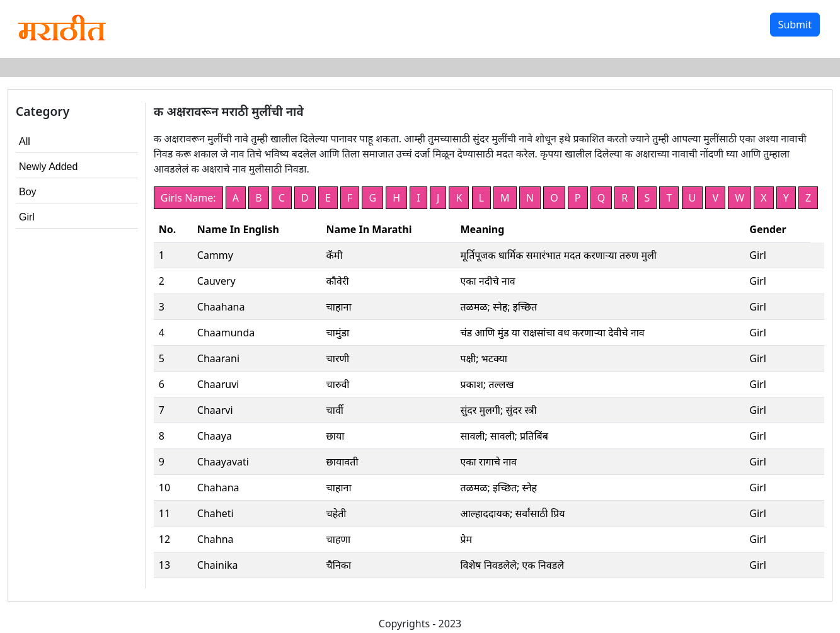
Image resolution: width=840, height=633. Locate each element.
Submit (795, 25)
